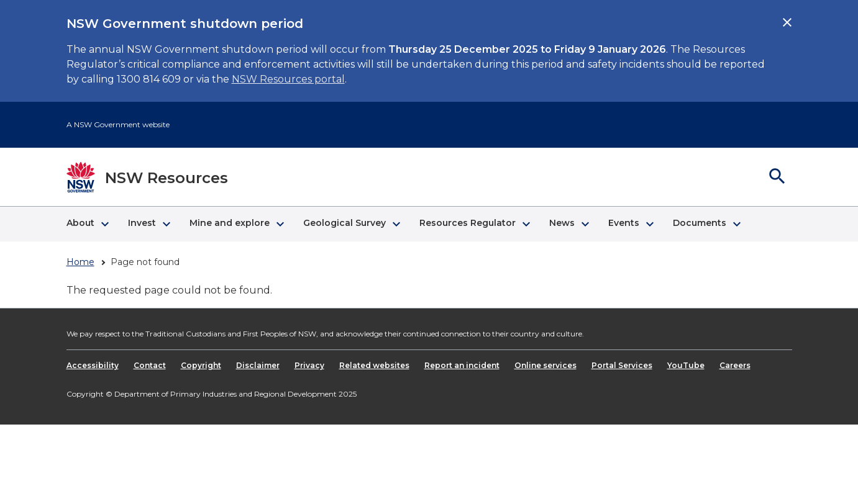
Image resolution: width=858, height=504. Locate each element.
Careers (735, 365)
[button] (87, 224)
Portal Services (622, 365)
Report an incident (462, 365)
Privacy (309, 365)
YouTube (686, 365)
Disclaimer (258, 365)
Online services (545, 365)
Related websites (374, 365)
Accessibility (93, 365)
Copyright (201, 365)
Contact (150, 365)
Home (80, 262)
